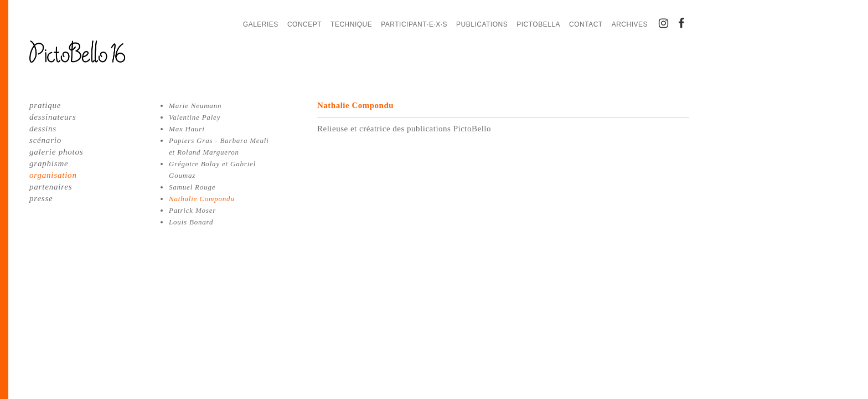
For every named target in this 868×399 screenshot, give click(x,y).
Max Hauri (187, 129)
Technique (351, 24)
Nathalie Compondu (202, 199)
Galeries (261, 24)
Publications (482, 24)
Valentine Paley (195, 117)
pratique (45, 105)
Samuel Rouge (192, 187)
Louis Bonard (191, 222)
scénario (45, 140)
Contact (586, 24)
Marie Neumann (195, 106)
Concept (304, 24)
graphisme (49, 163)
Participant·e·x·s (414, 24)
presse (41, 198)
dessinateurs (53, 117)
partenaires (51, 187)
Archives (630, 24)
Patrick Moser (192, 210)
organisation (53, 175)
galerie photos (56, 152)
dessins (43, 129)
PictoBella (538, 24)
